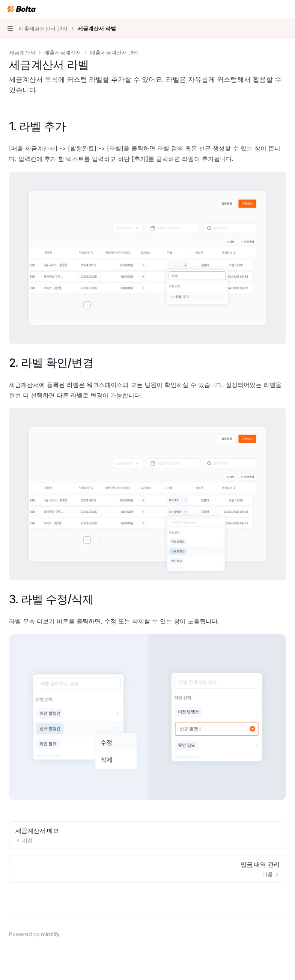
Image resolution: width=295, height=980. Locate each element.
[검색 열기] (271, 9)
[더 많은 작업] (285, 9)
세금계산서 (22, 52)
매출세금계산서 (63, 52)
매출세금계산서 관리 (114, 52)
